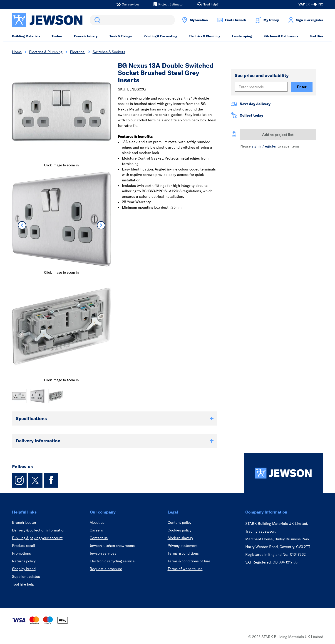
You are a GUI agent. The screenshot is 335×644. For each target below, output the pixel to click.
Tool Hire (316, 36)
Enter (302, 87)
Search (97, 20)
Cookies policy (180, 530)
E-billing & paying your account (37, 538)
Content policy (180, 522)
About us (97, 522)
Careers (96, 530)
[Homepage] (283, 473)
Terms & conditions (183, 553)
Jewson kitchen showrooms (112, 546)
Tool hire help (23, 584)
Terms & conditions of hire (189, 561)
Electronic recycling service (112, 561)
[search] (132, 20)
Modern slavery (180, 538)
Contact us (99, 538)
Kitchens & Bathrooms (281, 36)
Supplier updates (26, 576)
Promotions (21, 553)
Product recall (24, 546)
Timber (57, 36)
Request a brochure (106, 569)
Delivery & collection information (39, 530)
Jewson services (103, 553)
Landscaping (242, 36)
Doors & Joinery (86, 36)
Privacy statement (183, 546)
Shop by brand (24, 569)
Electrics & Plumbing (205, 36)
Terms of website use (185, 569)
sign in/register (264, 146)
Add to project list (278, 135)
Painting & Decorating (160, 36)
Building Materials (26, 36)
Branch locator (24, 522)
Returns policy (24, 561)
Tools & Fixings (121, 36)
